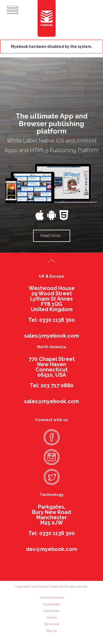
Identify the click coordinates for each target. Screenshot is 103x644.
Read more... (51, 236)
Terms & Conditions (52, 598)
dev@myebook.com (51, 549)
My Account (51, 624)
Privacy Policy (51, 604)
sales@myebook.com (51, 336)
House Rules (51, 611)
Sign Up (52, 631)
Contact (52, 617)
